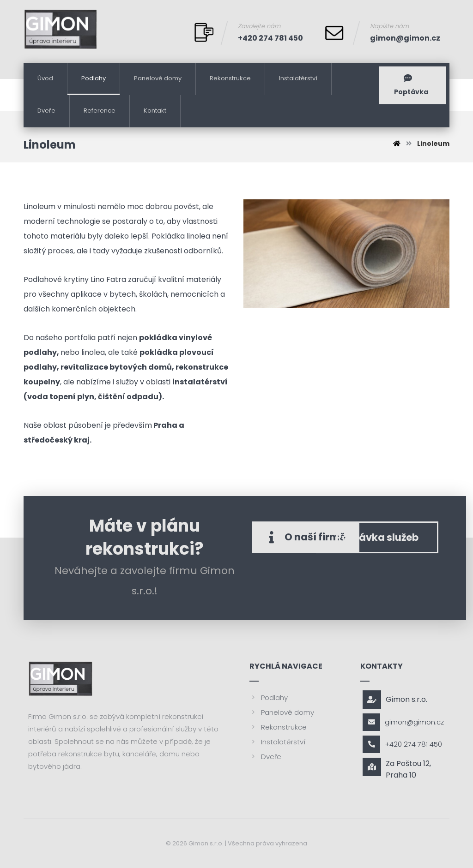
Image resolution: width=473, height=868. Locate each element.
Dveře (265, 757)
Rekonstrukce (278, 727)
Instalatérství (277, 742)
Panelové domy (282, 712)
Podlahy (269, 697)
